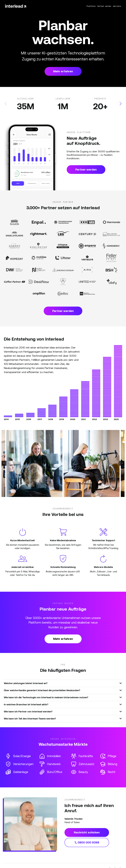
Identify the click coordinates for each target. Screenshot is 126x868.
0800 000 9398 (87, 842)
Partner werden (86, 170)
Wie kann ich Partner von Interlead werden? (63, 711)
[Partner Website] (14, 222)
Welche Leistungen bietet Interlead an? (63, 683)
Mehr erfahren (63, 71)
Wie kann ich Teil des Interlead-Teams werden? (63, 718)
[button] (120, 104)
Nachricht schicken (87, 832)
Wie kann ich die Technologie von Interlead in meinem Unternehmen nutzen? (63, 697)
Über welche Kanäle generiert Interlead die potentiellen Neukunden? (63, 690)
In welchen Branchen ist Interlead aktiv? (63, 704)
